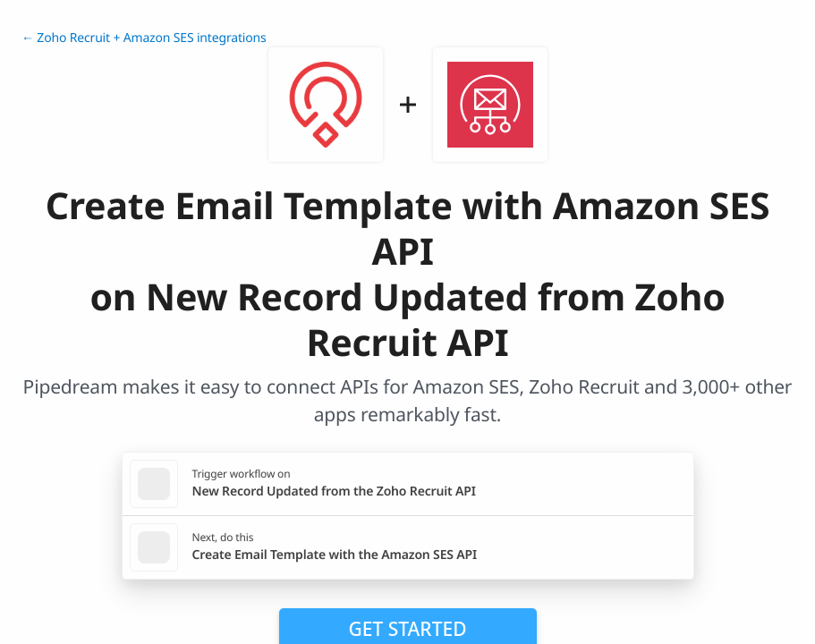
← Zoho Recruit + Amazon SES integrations (144, 38)
